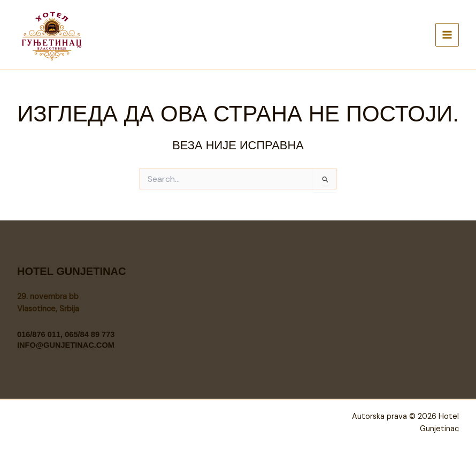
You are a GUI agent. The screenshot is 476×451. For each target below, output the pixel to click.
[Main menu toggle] (447, 35)
